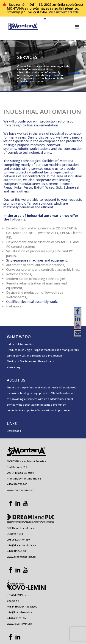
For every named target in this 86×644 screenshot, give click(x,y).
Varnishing (14, 367)
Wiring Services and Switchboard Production (34, 355)
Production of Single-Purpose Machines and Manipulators (43, 350)
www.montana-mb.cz (20, 490)
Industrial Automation (21, 344)
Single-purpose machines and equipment (37, 260)
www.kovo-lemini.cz (19, 624)
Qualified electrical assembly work (32, 302)
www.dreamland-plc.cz (21, 557)
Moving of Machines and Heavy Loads (30, 361)
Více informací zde (64, 12)
